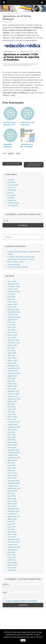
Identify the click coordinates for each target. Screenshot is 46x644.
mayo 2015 (12, 570)
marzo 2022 (12, 384)
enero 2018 (12, 506)
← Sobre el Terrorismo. (12, 164)
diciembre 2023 (13, 340)
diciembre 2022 (13, 366)
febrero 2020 (12, 445)
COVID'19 (11, 188)
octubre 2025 (13, 289)
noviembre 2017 (14, 511)
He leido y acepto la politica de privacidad (21, 601)
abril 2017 (11, 529)
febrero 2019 (12, 476)
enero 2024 (12, 338)
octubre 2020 (13, 424)
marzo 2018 (12, 501)
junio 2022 (11, 378)
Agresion (11, 153)
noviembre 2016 (14, 542)
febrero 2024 (12, 335)
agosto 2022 (12, 376)
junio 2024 (11, 325)
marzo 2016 (12, 562)
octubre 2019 (13, 455)
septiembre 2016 (14, 547)
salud (18, 153)
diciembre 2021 (13, 391)
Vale (23, 640)
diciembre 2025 (13, 284)
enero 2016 (12, 568)
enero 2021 (12, 419)
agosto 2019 (12, 460)
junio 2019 (11, 465)
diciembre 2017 (13, 509)
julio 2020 (11, 432)
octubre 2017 (13, 514)
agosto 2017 (12, 519)
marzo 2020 (12, 442)
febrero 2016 (12, 565)
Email (5, 592)
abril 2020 (11, 440)
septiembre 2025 (14, 292)
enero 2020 (12, 447)
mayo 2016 (12, 557)
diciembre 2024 (13, 309)
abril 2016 (11, 560)
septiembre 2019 (14, 458)
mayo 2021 (12, 409)
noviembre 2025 (14, 286)
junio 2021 (11, 407)
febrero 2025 (12, 304)
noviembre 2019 (14, 453)
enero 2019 (12, 478)
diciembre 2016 (13, 539)
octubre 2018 (13, 486)
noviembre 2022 (14, 368)
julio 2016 (11, 552)
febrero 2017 (12, 534)
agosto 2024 (12, 320)
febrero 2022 (12, 386)
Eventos (11, 193)
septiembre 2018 (14, 488)
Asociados (11, 182)
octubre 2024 (13, 315)
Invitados (11, 198)
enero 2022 (12, 389)
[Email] (23, 221)
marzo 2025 (12, 302)
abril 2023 (11, 355)
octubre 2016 (13, 545)
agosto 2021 (12, 401)
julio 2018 (11, 493)
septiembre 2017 (14, 516)
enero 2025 (12, 307)
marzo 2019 (12, 473)
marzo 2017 (12, 532)
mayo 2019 (12, 468)
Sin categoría (13, 205)
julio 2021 (11, 404)
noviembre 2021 (14, 394)
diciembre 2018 (13, 481)
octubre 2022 (13, 371)
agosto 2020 (12, 430)
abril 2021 (11, 412)
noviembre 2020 (14, 422)
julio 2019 (11, 463)
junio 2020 (11, 435)
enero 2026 (12, 281)
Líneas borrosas (14, 264)
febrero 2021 (12, 417)
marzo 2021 (12, 414)
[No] (43, 637)
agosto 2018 (12, 491)
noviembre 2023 (14, 343)
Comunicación (13, 185)
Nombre (6, 584)
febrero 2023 (12, 361)
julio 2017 (11, 522)
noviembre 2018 (14, 483)
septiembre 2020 (14, 427)
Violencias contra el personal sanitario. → (34, 165)
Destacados (12, 190)
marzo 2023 (12, 358)
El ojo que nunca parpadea (18, 267)
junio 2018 (11, 496)
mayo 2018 (12, 499)
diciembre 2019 (13, 450)
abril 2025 (11, 299)
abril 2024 (11, 330)
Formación (12, 195)
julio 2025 (11, 294)
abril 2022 (11, 381)
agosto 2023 (12, 345)
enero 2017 (12, 537)
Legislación (12, 200)
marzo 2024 (12, 332)
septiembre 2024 (14, 317)
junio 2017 (11, 524)
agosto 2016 (12, 550)
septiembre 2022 (14, 373)
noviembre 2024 (14, 312)
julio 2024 (11, 322)
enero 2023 (12, 363)
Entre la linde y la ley (15, 262)
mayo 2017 (12, 527)
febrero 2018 (12, 504)
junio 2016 (11, 555)
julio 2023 (11, 348)
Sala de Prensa (16, 14)
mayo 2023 (12, 353)
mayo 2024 (12, 327)
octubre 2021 (13, 396)
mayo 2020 (12, 437)
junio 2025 (11, 297)
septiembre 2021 (14, 399)
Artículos (6, 14)
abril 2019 (11, 470)
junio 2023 (11, 350)
